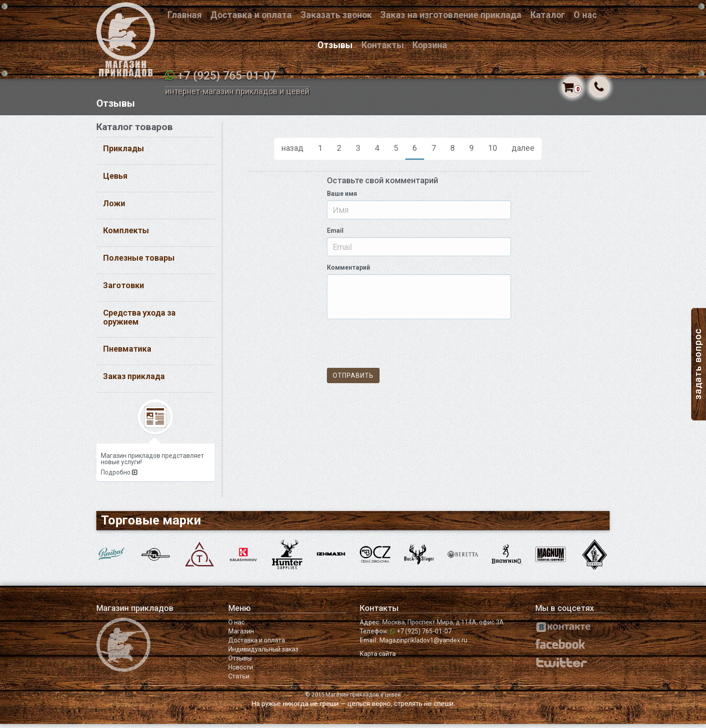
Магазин (241, 635)
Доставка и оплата (251, 15)
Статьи (239, 680)
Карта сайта (378, 658)
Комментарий (348, 272)
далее (523, 152)
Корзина (430, 45)
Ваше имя (342, 198)
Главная (185, 15)
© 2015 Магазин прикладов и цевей (353, 699)
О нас (585, 15)
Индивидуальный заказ (263, 653)
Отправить (353, 380)
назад (292, 152)
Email (335, 235)
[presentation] (395, 348)
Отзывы (335, 45)
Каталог (548, 15)
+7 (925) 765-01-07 (227, 76)
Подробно (119, 476)
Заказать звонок (336, 15)
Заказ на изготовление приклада (451, 15)
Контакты (383, 45)
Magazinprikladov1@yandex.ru (423, 644)
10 (493, 152)
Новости (241, 671)
